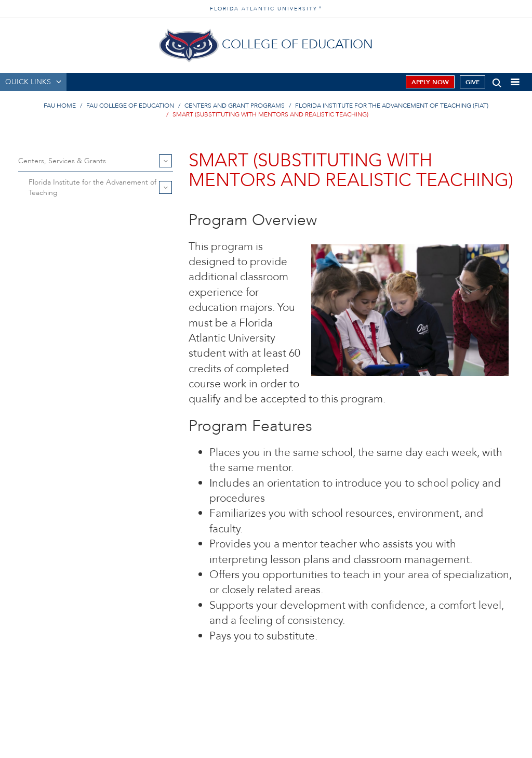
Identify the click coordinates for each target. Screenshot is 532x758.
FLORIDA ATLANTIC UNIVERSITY (266, 9)
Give (473, 82)
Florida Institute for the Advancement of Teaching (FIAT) (392, 106)
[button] (497, 81)
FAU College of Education (130, 106)
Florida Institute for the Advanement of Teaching (92, 187)
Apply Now (430, 82)
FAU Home (60, 106)
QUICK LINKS (28, 82)
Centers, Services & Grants (62, 161)
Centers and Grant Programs (235, 106)
